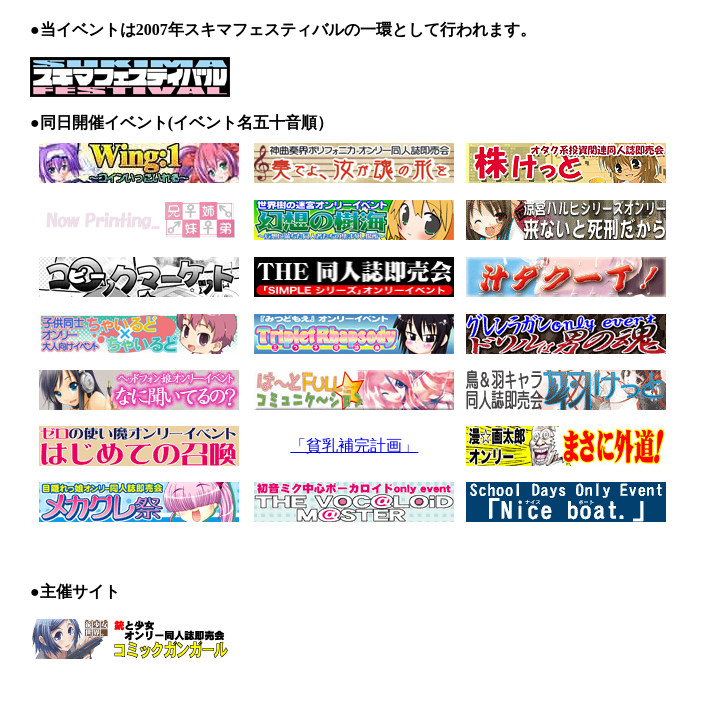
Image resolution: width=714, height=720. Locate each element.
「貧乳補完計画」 (354, 445)
